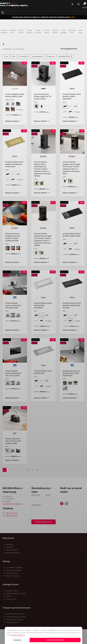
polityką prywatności (18, 635)
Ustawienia (17, 640)
